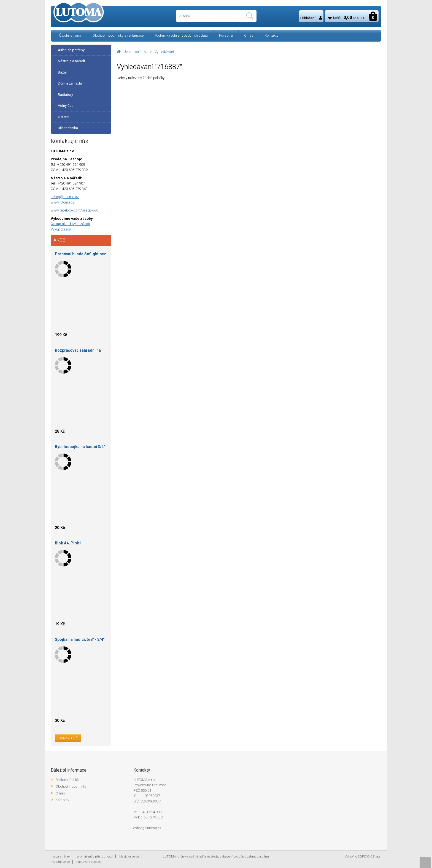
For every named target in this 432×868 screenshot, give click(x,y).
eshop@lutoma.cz (65, 197)
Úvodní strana (70, 35)
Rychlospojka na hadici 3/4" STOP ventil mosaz (80, 448)
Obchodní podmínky (71, 786)
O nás (249, 35)
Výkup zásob (61, 229)
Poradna (226, 35)
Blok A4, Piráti (68, 543)
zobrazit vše (68, 738)
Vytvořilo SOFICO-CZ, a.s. (363, 856)
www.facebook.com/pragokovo (74, 210)
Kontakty (272, 35)
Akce (59, 240)
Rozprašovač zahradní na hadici (78, 351)
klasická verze (129, 856)
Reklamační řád (68, 780)
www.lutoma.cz (63, 202)
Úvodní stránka (135, 52)
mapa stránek (60, 856)
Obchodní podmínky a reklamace (118, 35)
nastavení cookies (89, 862)
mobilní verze (60, 862)
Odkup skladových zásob (70, 224)
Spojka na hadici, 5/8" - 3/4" (80, 639)
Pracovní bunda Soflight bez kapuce (80, 255)
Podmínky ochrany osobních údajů (181, 35)
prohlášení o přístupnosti (95, 856)
